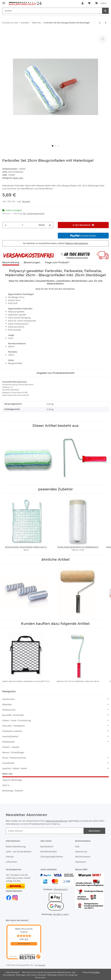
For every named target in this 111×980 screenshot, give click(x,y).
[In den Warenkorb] (5, 32)
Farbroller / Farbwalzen (14, 726)
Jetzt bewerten (24, 944)
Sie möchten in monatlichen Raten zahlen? (56, 243)
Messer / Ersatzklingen (13, 752)
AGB (77, 846)
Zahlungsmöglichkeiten (52, 857)
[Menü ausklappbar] (4, 2)
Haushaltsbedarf (10, 736)
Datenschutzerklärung (56, 821)
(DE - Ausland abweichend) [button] (34, 213)
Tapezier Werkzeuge (12, 780)
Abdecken (7, 704)
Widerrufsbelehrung (16, 846)
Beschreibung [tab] (11, 262)
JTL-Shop (96, 972)
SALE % (6, 785)
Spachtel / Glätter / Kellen (15, 768)
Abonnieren (94, 831)
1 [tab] (53, 146)
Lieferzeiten (11, 862)
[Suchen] (105, 11)
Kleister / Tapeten (11, 747)
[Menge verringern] (6, 225)
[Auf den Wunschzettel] (103, 39)
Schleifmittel (8, 763)
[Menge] (23, 225)
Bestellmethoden (49, 852)
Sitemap (10, 857)
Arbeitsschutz (9, 710)
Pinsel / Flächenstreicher (14, 758)
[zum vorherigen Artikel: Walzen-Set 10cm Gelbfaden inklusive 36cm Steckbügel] (100, 23)
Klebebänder (9, 742)
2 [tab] (55, 146)
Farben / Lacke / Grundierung (17, 720)
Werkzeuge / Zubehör (13, 791)
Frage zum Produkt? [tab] (57, 262)
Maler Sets (18, 178)
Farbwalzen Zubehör (12, 731)
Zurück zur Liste (11, 23)
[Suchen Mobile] (52, 11)
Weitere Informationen (77, 243)
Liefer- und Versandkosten (19, 852)
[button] (83, 3)
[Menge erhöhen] (50, 225)
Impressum (81, 862)
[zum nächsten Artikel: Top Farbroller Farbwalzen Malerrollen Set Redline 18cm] (106, 23)
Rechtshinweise (83, 857)
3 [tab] (58, 146)
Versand (26, 201)
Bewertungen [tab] (32, 262)
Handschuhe (8, 699)
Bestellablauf (47, 846)
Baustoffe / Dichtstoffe (13, 715)
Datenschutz (81, 852)
